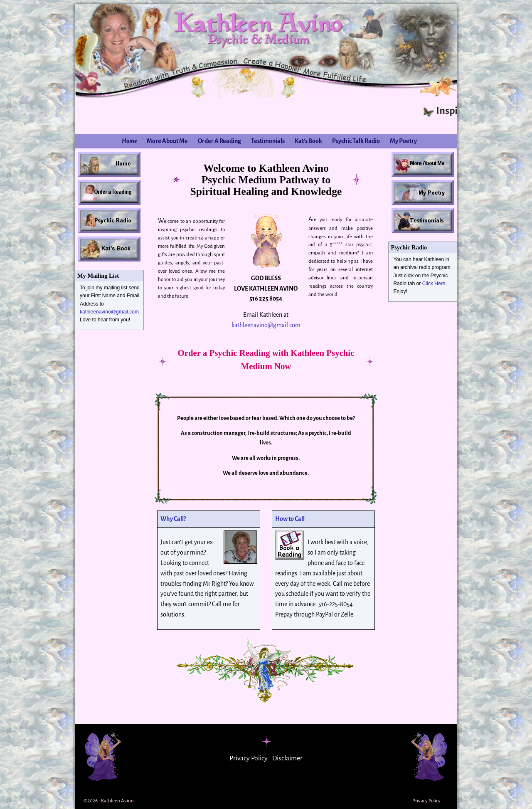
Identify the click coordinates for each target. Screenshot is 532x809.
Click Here (434, 284)
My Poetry (403, 141)
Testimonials (268, 141)
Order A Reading (219, 141)
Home (129, 141)
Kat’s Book (308, 141)
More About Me (167, 141)
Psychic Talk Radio (356, 141)
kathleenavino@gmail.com (109, 312)
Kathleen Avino (117, 801)
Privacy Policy (249, 758)
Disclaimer (287, 758)
